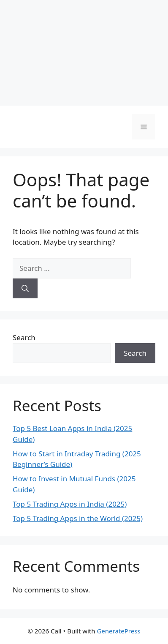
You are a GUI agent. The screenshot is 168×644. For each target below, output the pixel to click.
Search (24, 337)
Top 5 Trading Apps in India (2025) (70, 504)
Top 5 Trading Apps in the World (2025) (78, 518)
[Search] (25, 289)
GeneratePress (118, 631)
